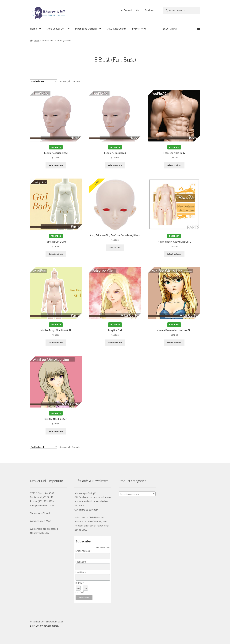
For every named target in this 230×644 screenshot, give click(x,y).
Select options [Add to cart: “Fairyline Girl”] (115, 343)
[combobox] (137, 494)
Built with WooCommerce (44, 626)
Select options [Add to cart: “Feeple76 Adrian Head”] (56, 165)
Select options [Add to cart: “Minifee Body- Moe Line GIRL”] (56, 343)
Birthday (80, 583)
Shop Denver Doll (56, 29)
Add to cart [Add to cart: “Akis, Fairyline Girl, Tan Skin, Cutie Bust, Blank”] (115, 248)
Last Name (81, 572)
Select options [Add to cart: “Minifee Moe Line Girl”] (56, 431)
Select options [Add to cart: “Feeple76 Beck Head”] (115, 165)
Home (33, 29)
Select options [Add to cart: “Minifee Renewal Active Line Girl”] (174, 343)
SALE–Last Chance (117, 29)
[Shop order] (44, 81)
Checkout (149, 10)
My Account (126, 10)
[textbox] (137, 494)
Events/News (139, 29)
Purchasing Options (86, 29)
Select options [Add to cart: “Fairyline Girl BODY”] (56, 254)
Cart (138, 10)
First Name (81, 562)
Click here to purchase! (87, 510)
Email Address (84, 551)
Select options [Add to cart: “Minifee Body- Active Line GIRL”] (174, 254)
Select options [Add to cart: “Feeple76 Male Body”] (174, 165)
